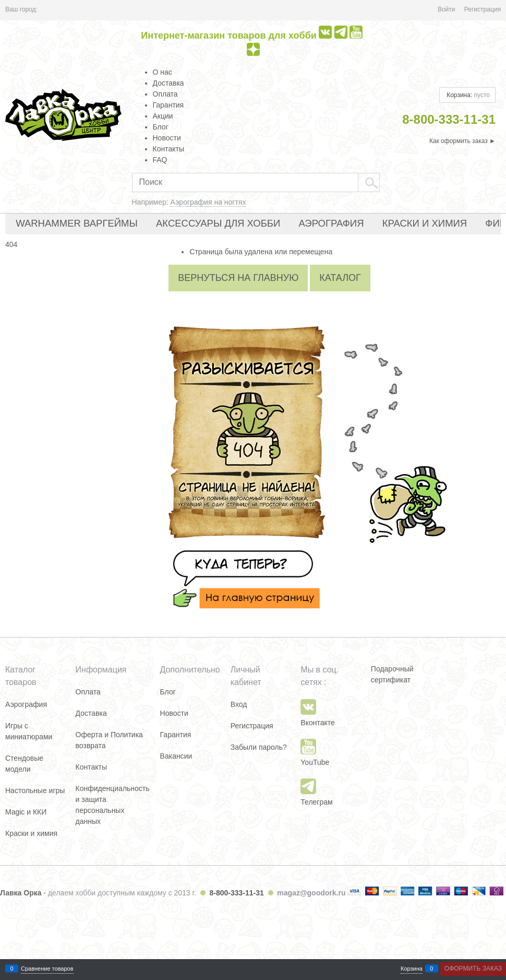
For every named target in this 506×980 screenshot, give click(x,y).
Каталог (340, 278)
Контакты (168, 149)
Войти (447, 9)
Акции (163, 116)
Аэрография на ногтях (208, 202)
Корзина (412, 969)
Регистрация (483, 9)
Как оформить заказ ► (462, 141)
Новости (167, 138)
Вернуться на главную (238, 278)
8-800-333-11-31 (236, 893)
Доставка (168, 83)
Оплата (165, 94)
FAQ (160, 160)
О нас (162, 72)
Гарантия (168, 105)
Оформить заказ (473, 969)
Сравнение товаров (47, 969)
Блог (161, 127)
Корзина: (467, 95)
